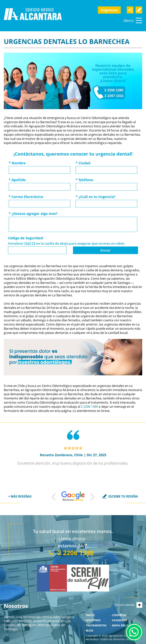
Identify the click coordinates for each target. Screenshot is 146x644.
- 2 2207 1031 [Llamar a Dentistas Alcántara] (113, 96)
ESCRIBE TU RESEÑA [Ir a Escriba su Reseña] (123, 496)
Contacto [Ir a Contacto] (119, 615)
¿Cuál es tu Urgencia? (96, 197)
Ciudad (83, 163)
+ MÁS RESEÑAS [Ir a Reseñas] (20, 496)
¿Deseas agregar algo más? (33, 214)
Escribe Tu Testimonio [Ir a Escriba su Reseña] (139, 10)
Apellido (17, 180)
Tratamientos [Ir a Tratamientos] (96, 625)
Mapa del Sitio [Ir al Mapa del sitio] (123, 625)
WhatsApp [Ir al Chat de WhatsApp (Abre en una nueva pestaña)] (134, 632)
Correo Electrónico (26, 197)
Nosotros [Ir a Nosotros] (93, 620)
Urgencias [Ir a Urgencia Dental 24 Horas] (109, 10)
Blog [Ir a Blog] (90, 630)
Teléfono (84, 180)
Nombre (17, 163)
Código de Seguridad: (26, 238)
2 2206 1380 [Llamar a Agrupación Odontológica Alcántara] (114, 90)
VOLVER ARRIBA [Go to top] (129, 605)
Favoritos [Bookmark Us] (119, 620)
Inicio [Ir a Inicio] (90, 615)
